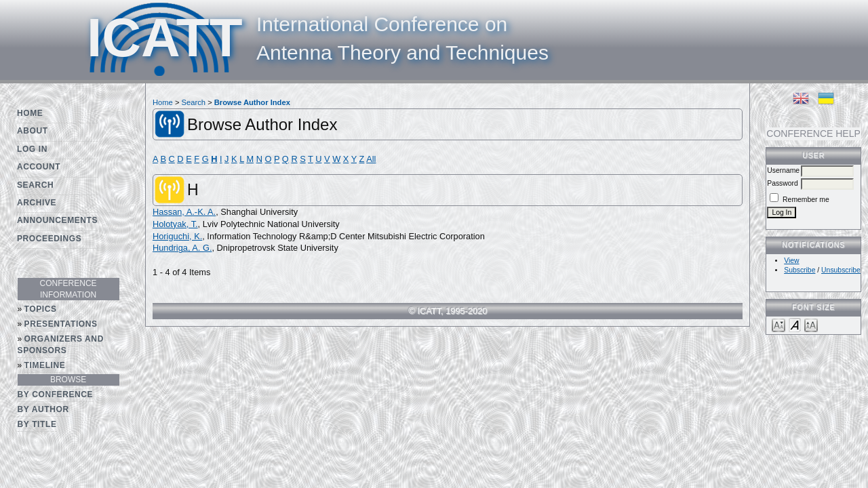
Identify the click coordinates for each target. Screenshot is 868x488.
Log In (32, 149)
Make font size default (795, 324)
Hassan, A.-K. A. (184, 212)
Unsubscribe (841, 270)
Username (783, 170)
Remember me (806, 200)
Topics (41, 309)
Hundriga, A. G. (182, 248)
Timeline (45, 365)
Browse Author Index (252, 102)
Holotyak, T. (175, 224)
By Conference (56, 394)
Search (35, 185)
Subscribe (800, 270)
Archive (37, 203)
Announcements (57, 220)
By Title (37, 424)
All (371, 159)
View (791, 261)
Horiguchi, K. (177, 236)
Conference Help (813, 134)
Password (783, 183)
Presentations (61, 324)
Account (39, 167)
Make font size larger (811, 324)
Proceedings (49, 239)
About (33, 131)
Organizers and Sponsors (61, 345)
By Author (43, 409)
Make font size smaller (778, 324)
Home (30, 113)
